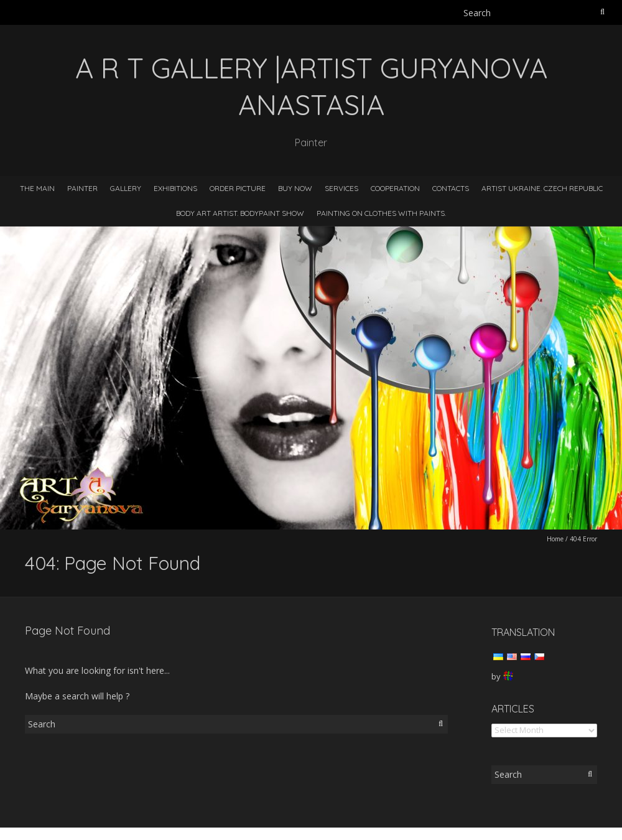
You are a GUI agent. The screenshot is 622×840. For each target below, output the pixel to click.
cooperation (395, 188)
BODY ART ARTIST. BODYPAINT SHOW (240, 213)
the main (37, 188)
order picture (238, 188)
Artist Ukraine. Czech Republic (542, 188)
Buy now (295, 188)
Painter (82, 188)
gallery (126, 188)
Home (555, 539)
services (341, 188)
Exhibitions (175, 188)
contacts (451, 188)
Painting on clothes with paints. (381, 213)
